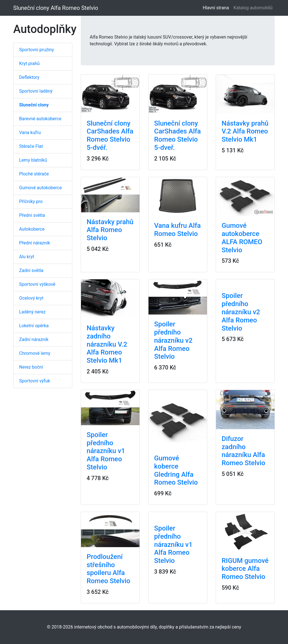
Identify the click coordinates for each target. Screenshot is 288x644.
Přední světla (32, 215)
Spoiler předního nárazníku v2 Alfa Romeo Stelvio (173, 340)
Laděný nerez (32, 312)
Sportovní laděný (36, 91)
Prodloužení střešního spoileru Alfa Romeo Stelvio (108, 569)
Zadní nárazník (34, 339)
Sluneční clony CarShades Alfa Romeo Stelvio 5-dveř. (177, 135)
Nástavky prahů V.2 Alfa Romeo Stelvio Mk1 (245, 132)
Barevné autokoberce (40, 119)
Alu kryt (27, 257)
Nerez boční (31, 367)
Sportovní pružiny (36, 50)
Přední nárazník (35, 243)
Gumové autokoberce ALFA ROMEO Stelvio (242, 238)
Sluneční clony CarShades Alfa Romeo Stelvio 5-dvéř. (110, 135)
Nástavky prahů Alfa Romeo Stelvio (110, 230)
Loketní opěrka (34, 326)
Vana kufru (30, 132)
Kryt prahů (29, 63)
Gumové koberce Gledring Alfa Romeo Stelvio (176, 470)
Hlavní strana (217, 7)
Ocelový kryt (31, 298)
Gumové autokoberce (40, 188)
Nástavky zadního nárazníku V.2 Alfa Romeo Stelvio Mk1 (107, 344)
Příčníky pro (31, 201)
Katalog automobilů (253, 8)
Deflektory (29, 77)
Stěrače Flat (31, 146)
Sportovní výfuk (35, 381)
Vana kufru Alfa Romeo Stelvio (177, 230)
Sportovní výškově (37, 284)
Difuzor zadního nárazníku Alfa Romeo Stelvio (243, 451)
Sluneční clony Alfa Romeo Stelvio (56, 8)
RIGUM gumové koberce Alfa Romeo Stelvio (245, 569)
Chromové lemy (35, 353)
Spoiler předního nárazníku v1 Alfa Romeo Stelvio (106, 451)
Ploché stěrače (34, 174)
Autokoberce (32, 229)
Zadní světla (31, 270)
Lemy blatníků (33, 160)
